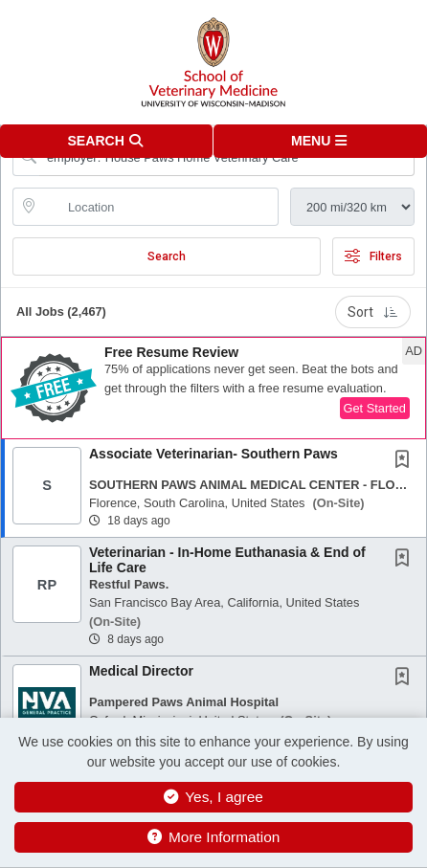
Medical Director (141, 671)
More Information (214, 837)
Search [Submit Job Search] (167, 256)
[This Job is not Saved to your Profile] (406, 461)
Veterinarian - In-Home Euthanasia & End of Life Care (227, 559)
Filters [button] (373, 256)
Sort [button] (373, 312)
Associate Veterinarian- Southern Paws (213, 454)
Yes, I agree (213, 797)
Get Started (375, 408)
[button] (320, 141)
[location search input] (159, 207)
